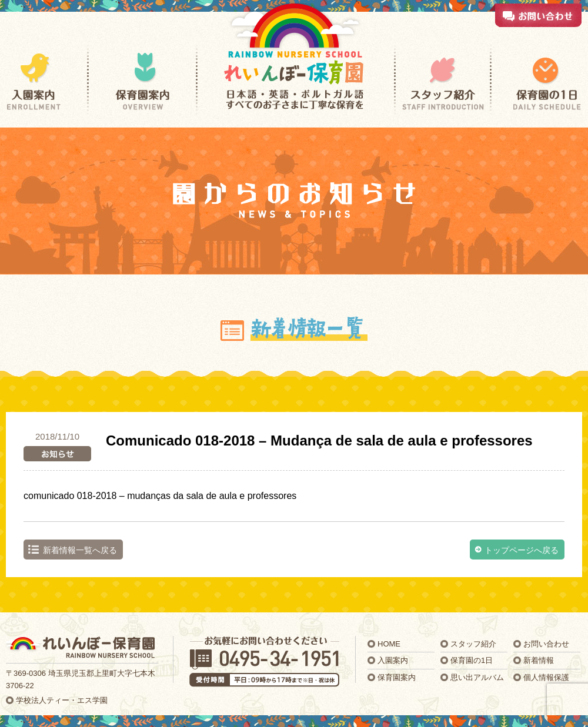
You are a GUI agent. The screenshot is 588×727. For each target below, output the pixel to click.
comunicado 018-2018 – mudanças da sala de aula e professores (160, 496)
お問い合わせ (546, 644)
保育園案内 (397, 677)
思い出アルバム (477, 677)
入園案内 (393, 660)
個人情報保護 (546, 677)
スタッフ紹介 (473, 644)
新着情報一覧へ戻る (80, 550)
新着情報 (539, 660)
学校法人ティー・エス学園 (62, 700)
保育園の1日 (472, 660)
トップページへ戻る (522, 550)
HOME (389, 644)
